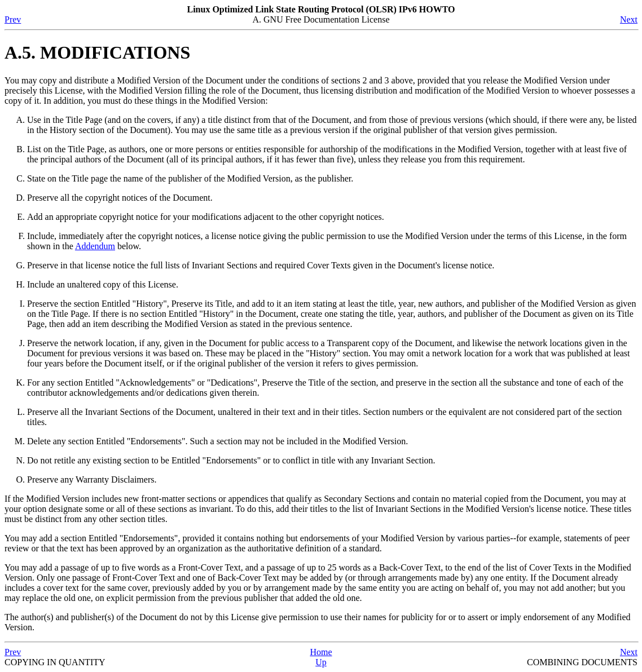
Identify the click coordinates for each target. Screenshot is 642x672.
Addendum (95, 246)
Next (629, 19)
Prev (13, 19)
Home (321, 652)
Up (321, 662)
